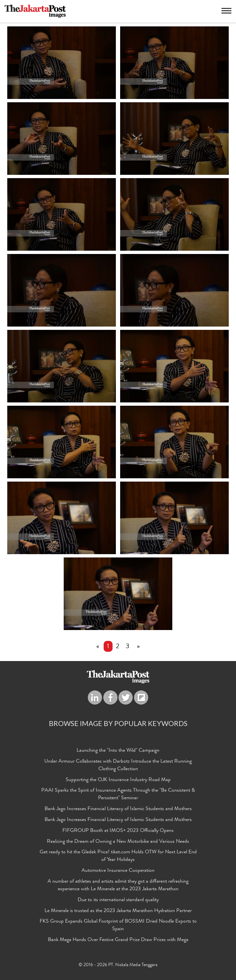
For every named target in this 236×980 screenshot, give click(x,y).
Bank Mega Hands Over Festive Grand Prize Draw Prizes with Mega (118, 940)
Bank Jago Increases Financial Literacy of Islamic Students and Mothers (118, 809)
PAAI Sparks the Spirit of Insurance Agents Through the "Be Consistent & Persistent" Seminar (118, 794)
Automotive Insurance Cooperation (118, 871)
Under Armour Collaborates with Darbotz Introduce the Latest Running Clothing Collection (118, 765)
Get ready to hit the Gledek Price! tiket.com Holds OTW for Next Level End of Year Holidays (118, 856)
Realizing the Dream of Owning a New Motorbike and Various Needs (118, 842)
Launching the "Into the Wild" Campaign (118, 751)
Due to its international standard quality (118, 900)
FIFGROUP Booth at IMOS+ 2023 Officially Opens (118, 831)
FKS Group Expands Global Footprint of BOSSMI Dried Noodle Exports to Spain (118, 925)
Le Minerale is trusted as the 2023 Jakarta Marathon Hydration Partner (118, 911)
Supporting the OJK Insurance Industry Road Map (118, 780)
